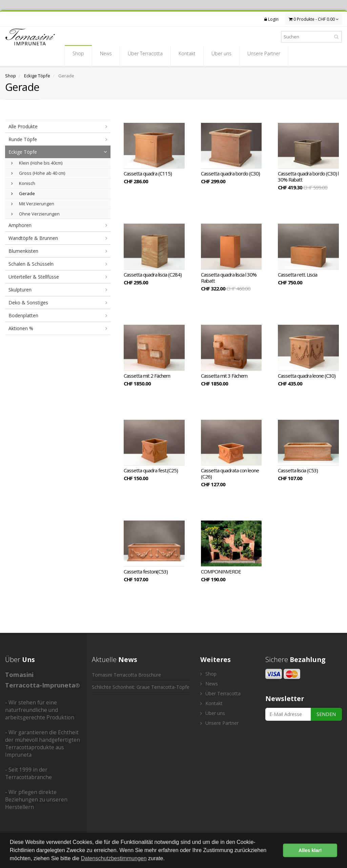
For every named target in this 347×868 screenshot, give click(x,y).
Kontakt (187, 56)
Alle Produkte (23, 126)
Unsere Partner (264, 56)
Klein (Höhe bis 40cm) (37, 163)
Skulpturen (20, 290)
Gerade (23, 193)
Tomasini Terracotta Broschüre (126, 675)
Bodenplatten (23, 315)
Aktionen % (21, 328)
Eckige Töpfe (37, 76)
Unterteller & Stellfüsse (34, 277)
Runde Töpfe (23, 139)
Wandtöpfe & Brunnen (33, 238)
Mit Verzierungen (33, 204)
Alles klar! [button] (310, 850)
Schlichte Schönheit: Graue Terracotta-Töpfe (141, 687)
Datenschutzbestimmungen (114, 858)
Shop (78, 56)
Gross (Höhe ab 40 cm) (38, 173)
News (106, 56)
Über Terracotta (145, 56)
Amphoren (20, 225)
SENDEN (326, 714)
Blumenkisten (23, 251)
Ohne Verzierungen (35, 214)
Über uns (221, 56)
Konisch (23, 183)
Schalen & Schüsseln (31, 264)
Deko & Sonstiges (28, 303)
